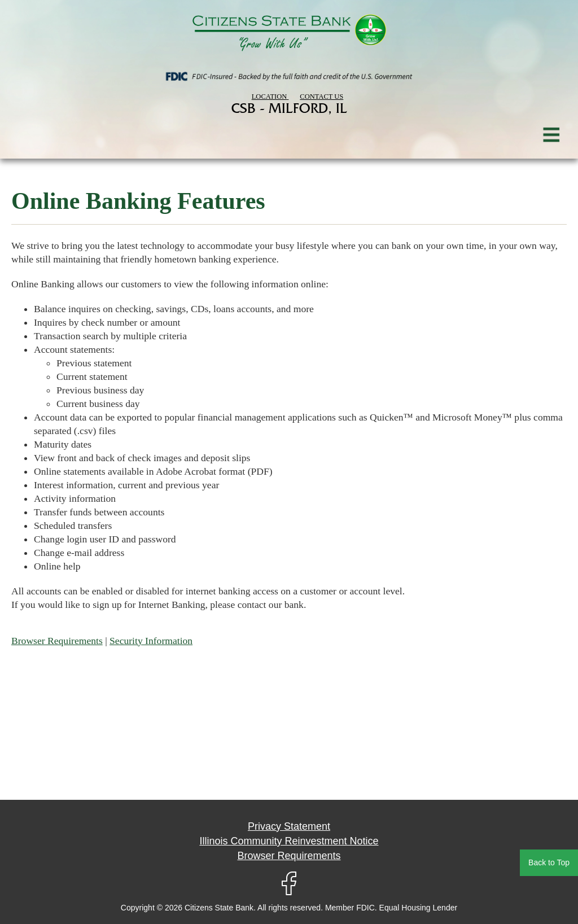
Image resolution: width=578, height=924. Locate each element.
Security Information (151, 641)
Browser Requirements (57, 641)
